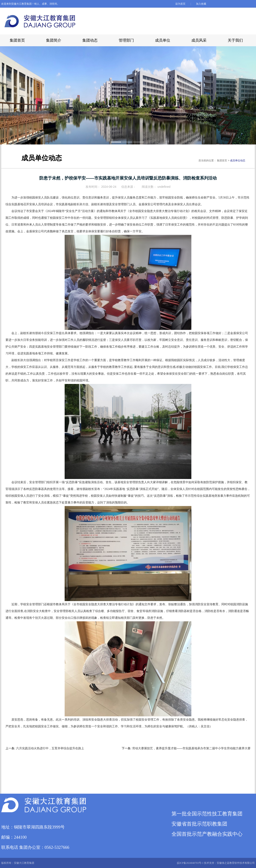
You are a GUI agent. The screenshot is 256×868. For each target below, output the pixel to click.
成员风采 (199, 40)
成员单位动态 (238, 161)
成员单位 (163, 40)
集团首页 (17, 40)
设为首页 (181, 4)
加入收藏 (201, 4)
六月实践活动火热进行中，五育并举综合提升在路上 (50, 748)
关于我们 (235, 40)
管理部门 (126, 40)
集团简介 (54, 40)
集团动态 (90, 40)
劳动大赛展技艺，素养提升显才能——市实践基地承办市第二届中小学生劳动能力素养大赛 (191, 748)
